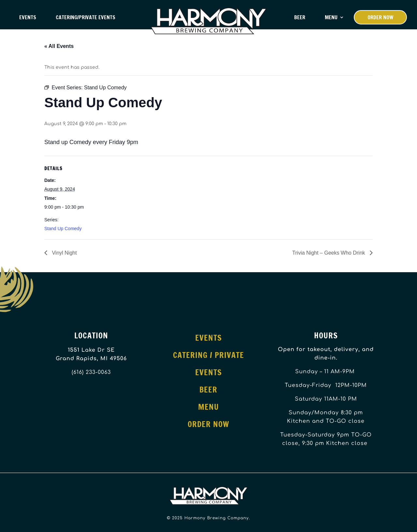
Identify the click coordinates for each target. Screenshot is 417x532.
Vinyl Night (64, 253)
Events (28, 17)
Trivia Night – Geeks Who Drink (329, 253)
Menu (331, 17)
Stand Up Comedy (63, 229)
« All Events (59, 46)
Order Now (380, 17)
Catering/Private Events (86, 17)
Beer (300, 17)
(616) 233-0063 (91, 372)
